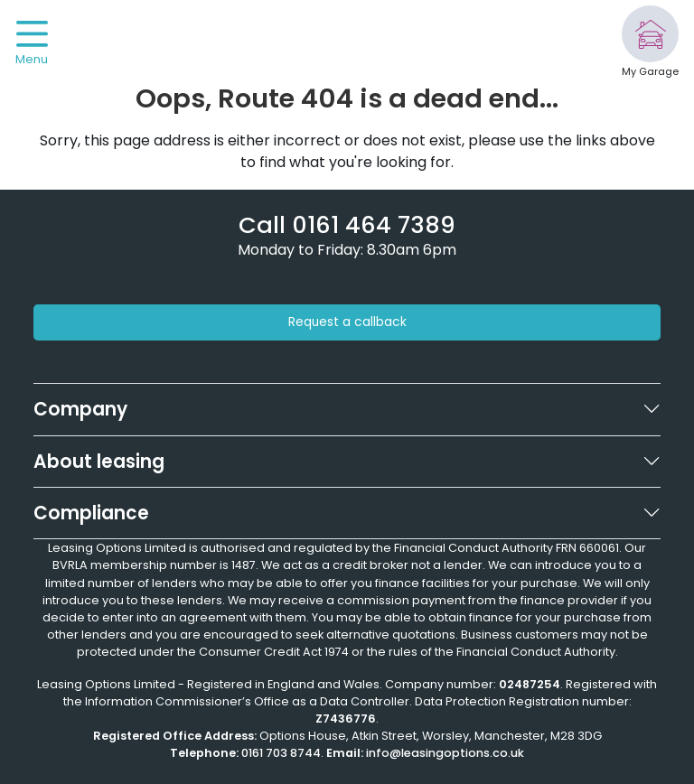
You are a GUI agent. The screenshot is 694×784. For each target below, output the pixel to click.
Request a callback (347, 322)
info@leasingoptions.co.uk (445, 753)
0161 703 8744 (281, 753)
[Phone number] (347, 225)
